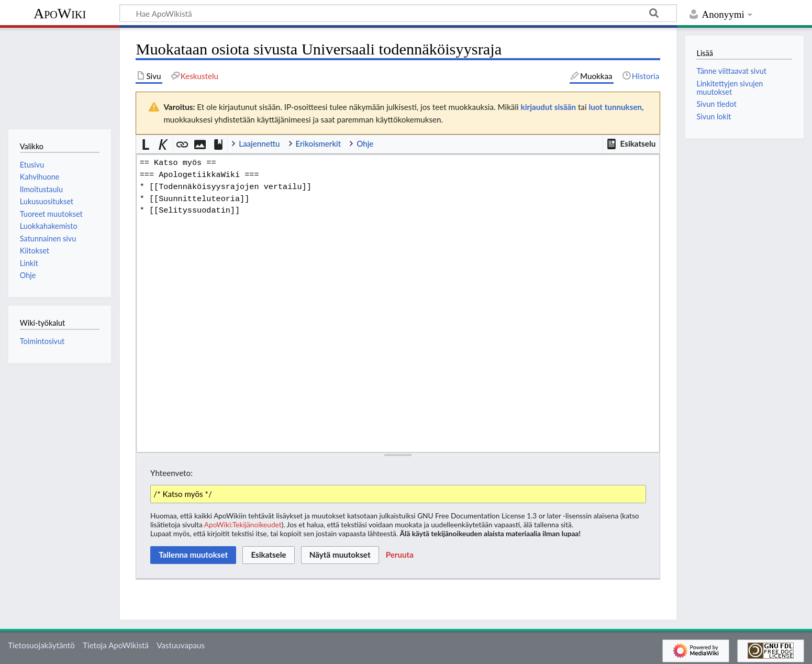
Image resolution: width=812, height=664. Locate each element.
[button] (631, 144)
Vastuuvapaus (181, 645)
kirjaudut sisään (548, 107)
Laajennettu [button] (259, 143)
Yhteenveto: (171, 473)
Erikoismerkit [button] (319, 143)
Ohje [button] (365, 143)
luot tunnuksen (615, 107)
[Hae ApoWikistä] (398, 13)
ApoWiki (60, 13)
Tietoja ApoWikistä (116, 645)
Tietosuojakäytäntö (41, 645)
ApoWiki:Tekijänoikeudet (243, 524)
